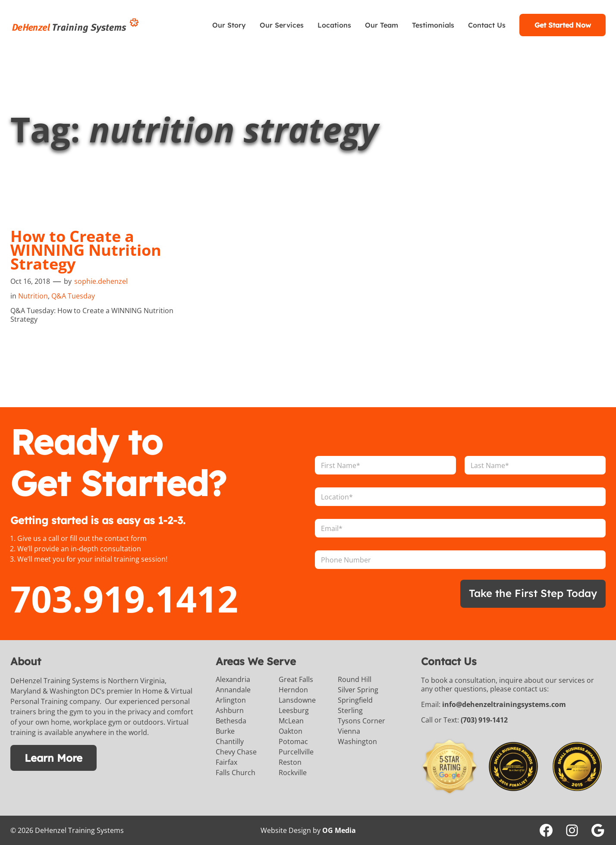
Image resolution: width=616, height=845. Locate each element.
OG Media (339, 830)
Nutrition (33, 296)
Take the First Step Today (533, 593)
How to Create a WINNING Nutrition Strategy (86, 250)
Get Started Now (563, 25)
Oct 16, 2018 (30, 281)
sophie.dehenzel (101, 281)
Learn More (53, 758)
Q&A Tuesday (73, 296)
